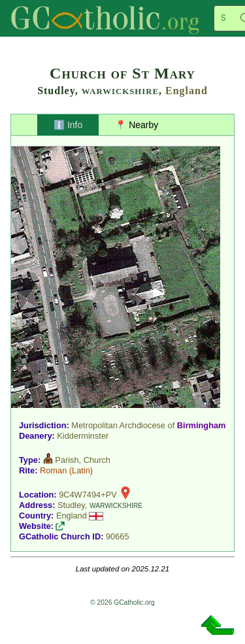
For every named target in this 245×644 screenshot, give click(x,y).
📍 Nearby (137, 125)
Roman (53, 470)
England (187, 91)
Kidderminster (83, 436)
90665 (118, 536)
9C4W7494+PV (88, 495)
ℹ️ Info (68, 125)
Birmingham (202, 425)
